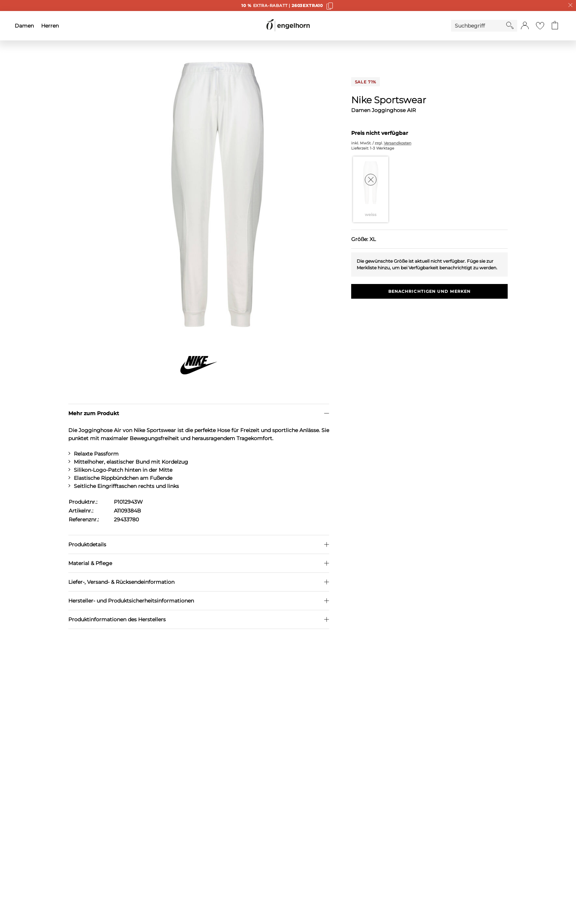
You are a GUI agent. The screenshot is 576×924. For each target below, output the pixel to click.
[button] (525, 26)
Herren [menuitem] (50, 26)
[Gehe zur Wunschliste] (540, 26)
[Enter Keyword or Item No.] (479, 26)
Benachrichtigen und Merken (430, 291)
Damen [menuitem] (24, 26)
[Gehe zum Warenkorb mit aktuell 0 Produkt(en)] (555, 26)
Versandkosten (398, 143)
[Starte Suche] (510, 25)
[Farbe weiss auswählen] (371, 189)
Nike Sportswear (389, 100)
